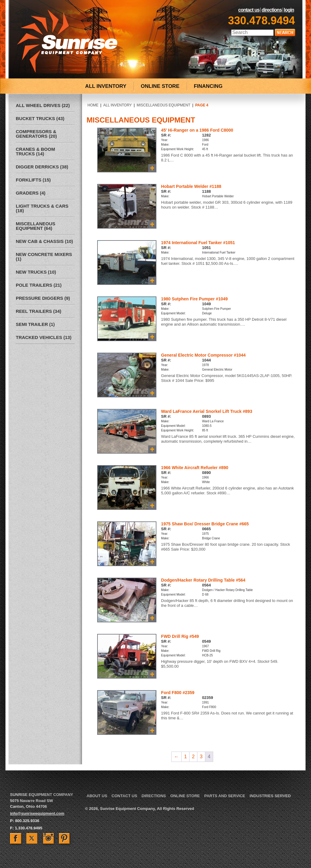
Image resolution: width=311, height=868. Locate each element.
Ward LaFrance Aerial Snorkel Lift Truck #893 (207, 411)
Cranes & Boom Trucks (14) (35, 151)
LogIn (289, 10)
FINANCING (208, 86)
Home (93, 105)
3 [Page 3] (201, 757)
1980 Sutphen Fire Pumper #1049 (194, 299)
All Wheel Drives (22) (43, 105)
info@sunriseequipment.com (37, 813)
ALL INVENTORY (106, 86)
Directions (272, 10)
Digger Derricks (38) (42, 167)
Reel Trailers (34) (39, 311)
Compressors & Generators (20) (36, 134)
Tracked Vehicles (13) (44, 337)
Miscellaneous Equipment (164, 105)
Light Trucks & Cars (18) (42, 208)
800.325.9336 (27, 821)
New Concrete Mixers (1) (44, 257)
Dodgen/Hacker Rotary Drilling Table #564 (203, 580)
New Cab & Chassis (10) (44, 241)
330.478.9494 (261, 21)
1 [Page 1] (185, 757)
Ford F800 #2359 (178, 693)
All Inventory (118, 105)
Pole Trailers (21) (39, 285)
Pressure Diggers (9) (43, 298)
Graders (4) (31, 193)
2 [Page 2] (193, 757)
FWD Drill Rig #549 (180, 636)
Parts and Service (225, 796)
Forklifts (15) (33, 180)
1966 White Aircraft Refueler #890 (195, 468)
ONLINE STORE (160, 86)
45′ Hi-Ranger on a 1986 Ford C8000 (197, 130)
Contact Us (249, 10)
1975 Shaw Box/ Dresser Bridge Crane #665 (205, 524)
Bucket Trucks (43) (40, 118)
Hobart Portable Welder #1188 (191, 186)
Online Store (185, 796)
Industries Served (270, 796)
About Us (97, 796)
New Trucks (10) (36, 272)
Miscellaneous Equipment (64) (36, 226)
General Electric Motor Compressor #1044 (203, 355)
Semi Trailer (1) (35, 324)
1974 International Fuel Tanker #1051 (198, 243)
